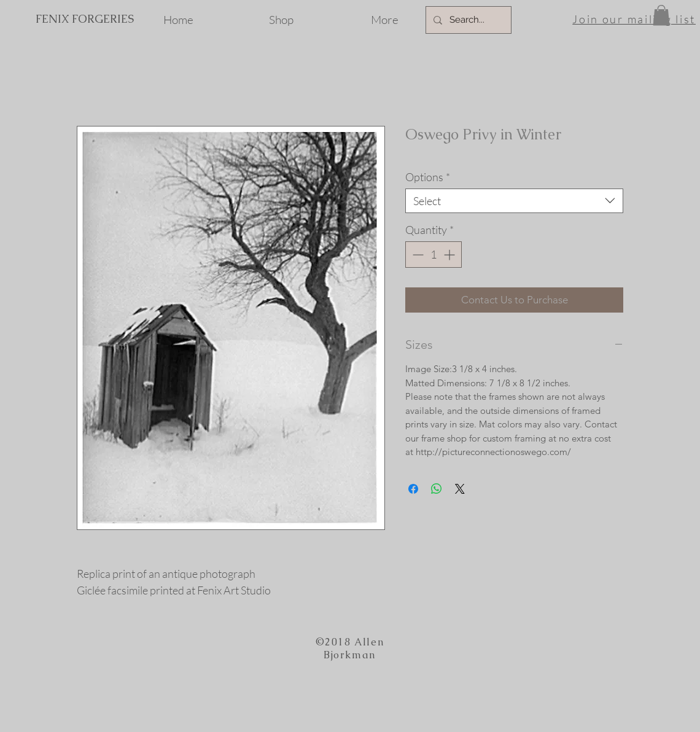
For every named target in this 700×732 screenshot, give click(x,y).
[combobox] (514, 201)
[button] (661, 15)
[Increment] (450, 255)
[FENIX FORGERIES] (84, 19)
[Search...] (467, 20)
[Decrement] (417, 255)
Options (428, 177)
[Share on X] (460, 489)
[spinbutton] (434, 255)
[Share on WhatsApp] (437, 489)
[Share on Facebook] (413, 489)
